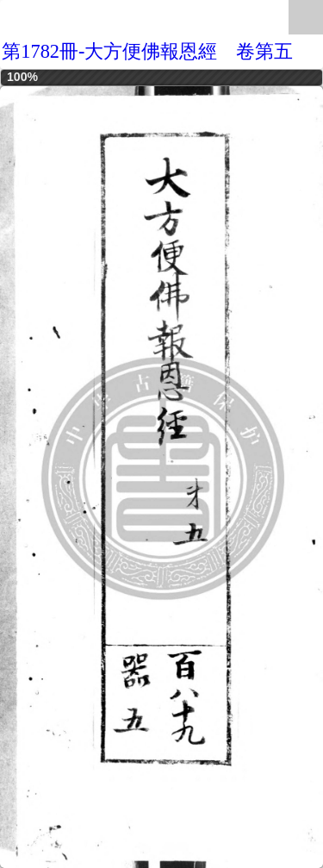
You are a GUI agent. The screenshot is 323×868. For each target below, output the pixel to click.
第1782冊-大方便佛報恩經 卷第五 (147, 51)
